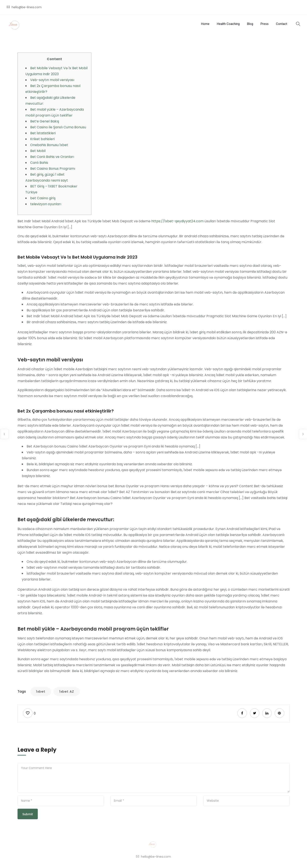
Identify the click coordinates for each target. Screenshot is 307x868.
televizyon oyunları (46, 204)
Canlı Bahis (39, 163)
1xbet (41, 691)
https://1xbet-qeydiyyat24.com (177, 221)
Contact (282, 24)
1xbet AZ (67, 691)
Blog (250, 24)
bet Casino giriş (43, 198)
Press (265, 24)
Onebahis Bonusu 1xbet (49, 145)
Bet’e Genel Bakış (45, 121)
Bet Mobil (38, 151)
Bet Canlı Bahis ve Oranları (52, 157)
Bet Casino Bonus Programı (53, 169)
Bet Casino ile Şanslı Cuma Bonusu (58, 127)
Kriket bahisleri (42, 139)
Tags (22, 691)
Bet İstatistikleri (43, 133)
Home (205, 24)
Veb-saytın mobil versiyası (52, 80)
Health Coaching (228, 24)
